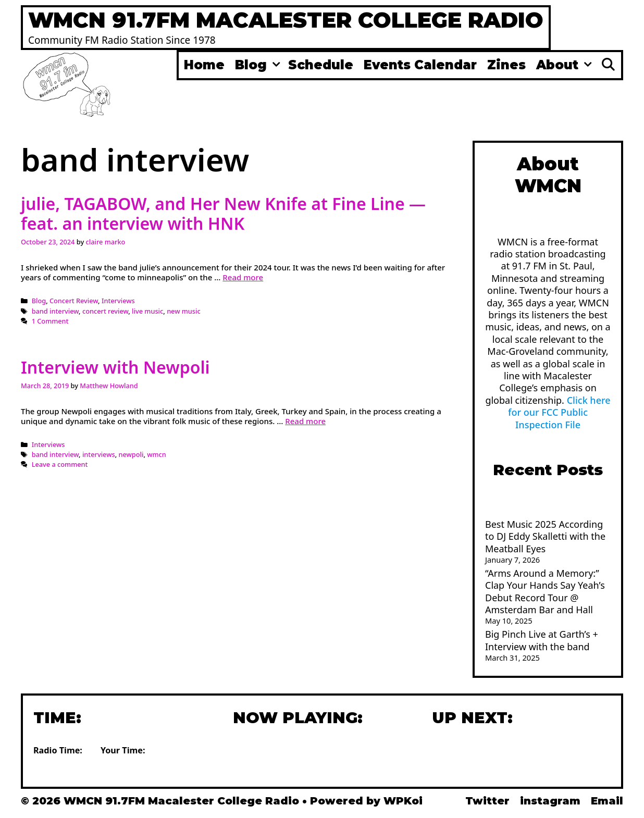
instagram (550, 801)
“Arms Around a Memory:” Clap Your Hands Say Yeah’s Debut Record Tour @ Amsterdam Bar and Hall (545, 591)
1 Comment (50, 321)
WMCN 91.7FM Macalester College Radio (286, 20)
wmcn (157, 454)
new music (184, 311)
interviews (99, 454)
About (565, 65)
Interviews (118, 301)
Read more (243, 277)
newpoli (131, 454)
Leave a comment (60, 464)
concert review (105, 311)
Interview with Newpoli (115, 367)
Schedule (321, 65)
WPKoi (403, 801)
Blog (259, 65)
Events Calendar (420, 65)
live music (147, 311)
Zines (506, 65)
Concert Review (74, 301)
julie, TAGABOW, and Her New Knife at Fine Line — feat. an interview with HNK (223, 213)
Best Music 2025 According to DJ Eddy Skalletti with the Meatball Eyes (545, 536)
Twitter (487, 801)
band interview (55, 311)
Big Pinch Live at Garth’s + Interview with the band (542, 640)
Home (204, 65)
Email (607, 801)
